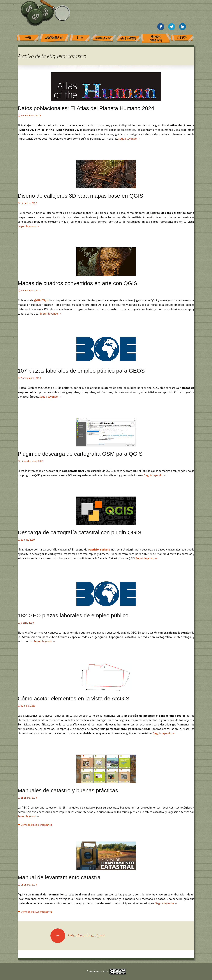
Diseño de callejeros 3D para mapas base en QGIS (80, 196)
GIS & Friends (128, 38)
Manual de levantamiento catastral (60, 877)
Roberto (182, 38)
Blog (80, 38)
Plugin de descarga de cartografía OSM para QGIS (80, 454)
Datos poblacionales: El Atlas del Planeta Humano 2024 (86, 108)
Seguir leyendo (129, 139)
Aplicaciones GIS (54, 38)
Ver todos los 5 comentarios (37, 825)
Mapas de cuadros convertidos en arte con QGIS (77, 283)
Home (28, 38)
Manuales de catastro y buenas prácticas (68, 790)
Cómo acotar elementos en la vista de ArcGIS (74, 698)
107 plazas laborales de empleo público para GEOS (81, 371)
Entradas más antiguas (78, 935)
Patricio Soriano (100, 549)
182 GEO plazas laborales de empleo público (73, 615)
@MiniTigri (41, 300)
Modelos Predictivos (156, 39)
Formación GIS (103, 38)
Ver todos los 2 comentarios (37, 912)
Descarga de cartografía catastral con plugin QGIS (79, 532)
